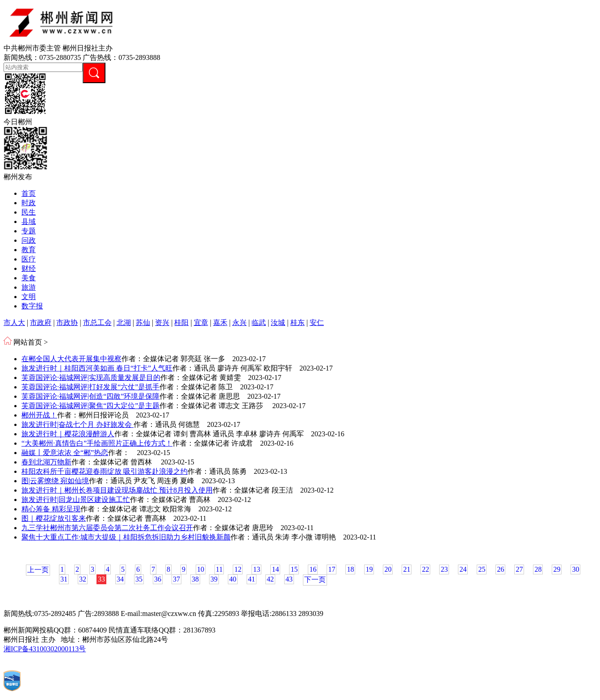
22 (425, 569)
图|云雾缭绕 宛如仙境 (55, 481)
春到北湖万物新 (46, 462)
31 (64, 579)
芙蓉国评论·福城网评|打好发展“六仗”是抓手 (90, 387)
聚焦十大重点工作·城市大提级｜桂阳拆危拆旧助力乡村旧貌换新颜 (126, 537)
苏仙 (143, 323)
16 (313, 569)
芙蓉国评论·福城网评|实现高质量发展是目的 (91, 377)
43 (289, 579)
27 (519, 569)
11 (219, 569)
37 (176, 579)
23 (444, 569)
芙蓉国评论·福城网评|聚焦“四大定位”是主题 (90, 406)
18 (350, 569)
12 (238, 569)
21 (407, 569)
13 (256, 569)
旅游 (29, 287)
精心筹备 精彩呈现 (51, 509)
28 (538, 569)
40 (233, 579)
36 (158, 579)
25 (482, 569)
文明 (29, 297)
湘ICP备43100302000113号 (45, 649)
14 (275, 569)
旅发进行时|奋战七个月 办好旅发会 (78, 424)
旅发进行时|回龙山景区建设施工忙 (76, 500)
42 (270, 579)
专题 (29, 231)
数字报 (32, 306)
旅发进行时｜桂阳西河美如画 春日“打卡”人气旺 (97, 368)
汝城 (278, 323)
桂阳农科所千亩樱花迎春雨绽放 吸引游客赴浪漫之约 (105, 471)
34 (120, 579)
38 (195, 579)
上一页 (38, 570)
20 (388, 569)
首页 (29, 193)
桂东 (298, 323)
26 (500, 569)
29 (557, 569)
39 (214, 579)
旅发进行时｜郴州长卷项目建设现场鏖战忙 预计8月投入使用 (117, 490)
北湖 (124, 323)
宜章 (201, 323)
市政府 (41, 323)
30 (575, 569)
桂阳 (181, 323)
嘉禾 (220, 323)
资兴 (162, 323)
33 (101, 579)
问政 (29, 240)
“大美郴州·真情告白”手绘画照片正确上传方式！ (97, 443)
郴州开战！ (39, 415)
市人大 (14, 323)
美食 (29, 278)
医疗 (29, 259)
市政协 (67, 323)
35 (139, 579)
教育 (29, 250)
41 (252, 579)
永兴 (239, 323)
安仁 (317, 323)
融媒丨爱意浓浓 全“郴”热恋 (65, 453)
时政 (29, 203)
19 (369, 569)
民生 (29, 212)
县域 (29, 221)
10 (201, 569)
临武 (259, 323)
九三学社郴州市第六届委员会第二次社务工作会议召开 (107, 528)
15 (294, 569)
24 (463, 569)
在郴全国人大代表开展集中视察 (71, 359)
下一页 (315, 580)
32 (83, 579)
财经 (29, 268)
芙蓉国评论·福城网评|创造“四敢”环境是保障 (90, 396)
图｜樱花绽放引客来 (54, 518)
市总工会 (97, 323)
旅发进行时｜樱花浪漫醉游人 (68, 434)
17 (331, 569)
